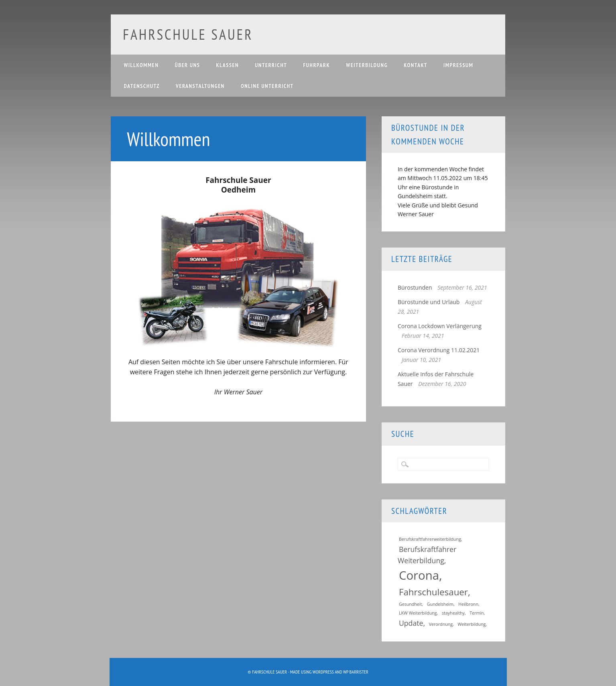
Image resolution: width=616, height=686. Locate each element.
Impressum (458, 65)
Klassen (227, 65)
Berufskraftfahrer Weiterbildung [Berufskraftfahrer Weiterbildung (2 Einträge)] (427, 555)
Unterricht (271, 65)
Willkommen (141, 65)
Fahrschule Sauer (188, 34)
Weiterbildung (367, 65)
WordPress (323, 672)
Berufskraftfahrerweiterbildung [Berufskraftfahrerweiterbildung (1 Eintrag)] (430, 539)
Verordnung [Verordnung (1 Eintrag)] (441, 624)
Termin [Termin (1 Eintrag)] (477, 613)
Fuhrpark (316, 65)
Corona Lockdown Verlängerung (440, 326)
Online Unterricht (267, 86)
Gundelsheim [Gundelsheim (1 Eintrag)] (440, 604)
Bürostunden (415, 287)
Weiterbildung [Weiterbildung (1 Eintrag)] (472, 624)
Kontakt (416, 65)
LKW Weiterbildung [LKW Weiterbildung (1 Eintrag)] (418, 613)
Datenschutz (141, 86)
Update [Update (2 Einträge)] (411, 623)
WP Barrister (356, 672)
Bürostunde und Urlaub (429, 302)
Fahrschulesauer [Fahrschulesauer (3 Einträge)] (433, 592)
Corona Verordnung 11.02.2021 (439, 350)
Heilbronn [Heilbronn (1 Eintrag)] (468, 604)
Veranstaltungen (200, 86)
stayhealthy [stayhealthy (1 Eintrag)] (453, 613)
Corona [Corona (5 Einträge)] (419, 575)
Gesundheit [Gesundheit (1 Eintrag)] (410, 604)
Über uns (187, 65)
